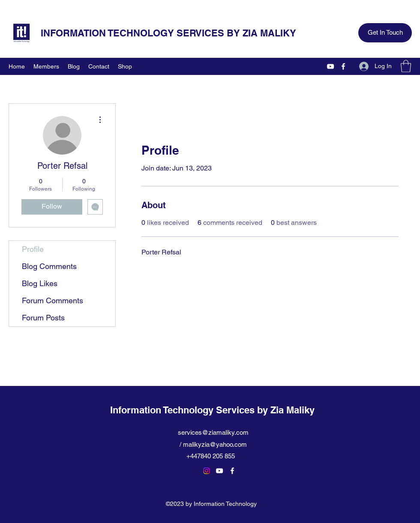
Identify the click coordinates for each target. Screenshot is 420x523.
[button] (406, 66)
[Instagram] (207, 471)
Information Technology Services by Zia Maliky (212, 410)
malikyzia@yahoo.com (215, 444)
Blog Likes (40, 283)
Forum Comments (52, 300)
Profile (33, 249)
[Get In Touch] (385, 33)
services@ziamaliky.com (213, 432)
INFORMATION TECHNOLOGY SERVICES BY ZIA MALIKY (168, 33)
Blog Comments (49, 266)
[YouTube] (330, 66)
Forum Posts (43, 318)
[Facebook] (343, 66)
